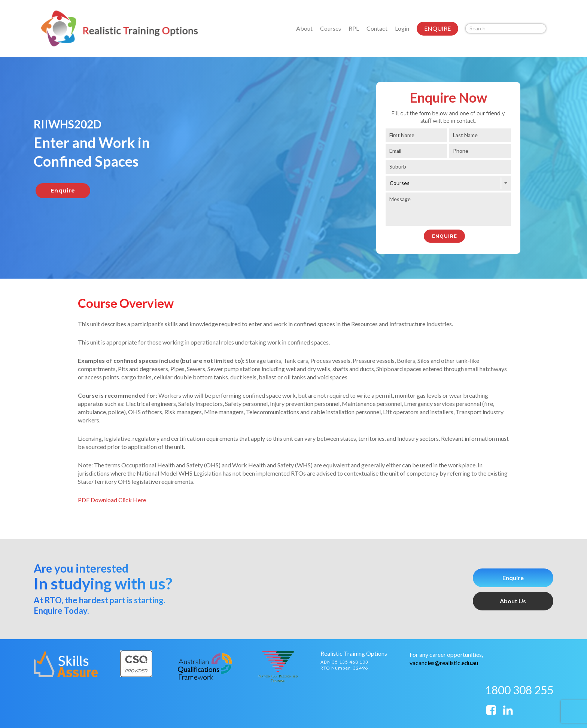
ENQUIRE (437, 28)
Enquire (513, 578)
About (304, 28)
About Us (513, 601)
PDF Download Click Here (112, 500)
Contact (377, 28)
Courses (331, 28)
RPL (354, 28)
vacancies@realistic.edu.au (444, 663)
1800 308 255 (519, 690)
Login (402, 28)
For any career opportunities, (446, 654)
